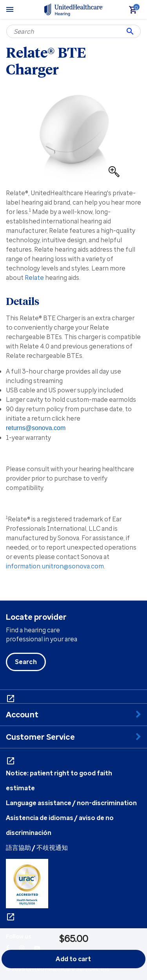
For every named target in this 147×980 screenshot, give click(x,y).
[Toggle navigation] (10, 9)
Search (26, 662)
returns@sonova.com (36, 428)
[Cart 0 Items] (137, 12)
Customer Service (40, 737)
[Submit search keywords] (130, 31)
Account (22, 714)
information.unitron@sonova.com (55, 566)
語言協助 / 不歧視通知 (37, 848)
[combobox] (73, 31)
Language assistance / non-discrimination (71, 803)
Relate (34, 278)
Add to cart (73, 959)
